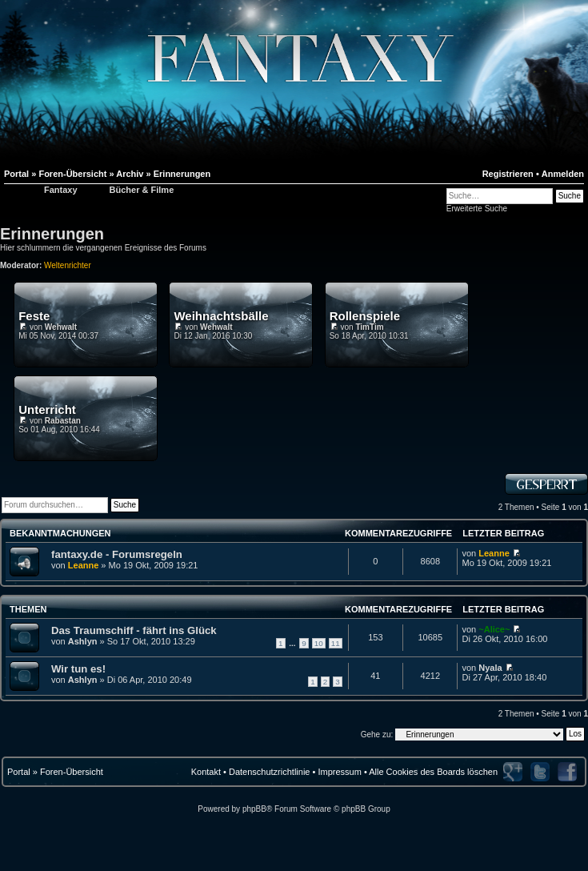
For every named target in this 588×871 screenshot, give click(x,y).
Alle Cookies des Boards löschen (433, 772)
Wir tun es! (78, 669)
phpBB (254, 809)
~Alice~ (494, 629)
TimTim (369, 327)
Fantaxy (61, 190)
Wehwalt (61, 327)
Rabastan (63, 421)
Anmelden (563, 174)
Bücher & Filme (142, 190)
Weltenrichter (68, 265)
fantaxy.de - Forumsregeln (117, 554)
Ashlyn (83, 641)
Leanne (84, 565)
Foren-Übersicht (72, 772)
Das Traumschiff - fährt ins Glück (134, 630)
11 (336, 643)
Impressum (339, 772)
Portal (19, 772)
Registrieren (508, 174)
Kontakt (206, 772)
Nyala (490, 668)
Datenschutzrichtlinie (270, 772)
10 (319, 643)
